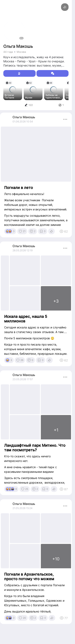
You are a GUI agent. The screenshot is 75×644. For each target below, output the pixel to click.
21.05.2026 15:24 (22, 508)
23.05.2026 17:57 (23, 379)
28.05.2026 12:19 (22, 250)
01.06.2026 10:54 (23, 121)
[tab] (28, 105)
